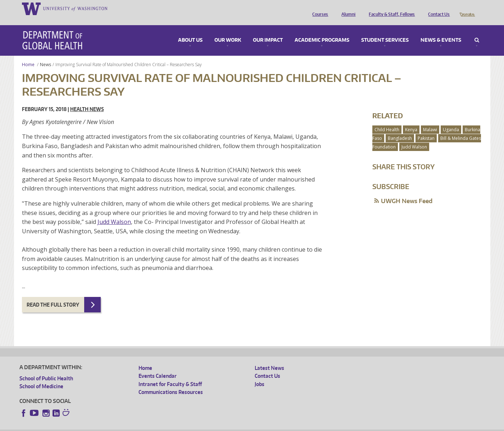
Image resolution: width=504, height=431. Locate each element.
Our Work (228, 30)
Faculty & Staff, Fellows (390, 8)
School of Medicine (41, 376)
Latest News (269, 358)
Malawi (430, 120)
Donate (467, 8)
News (46, 54)
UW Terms (144, 425)
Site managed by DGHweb (187, 425)
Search (477, 30)
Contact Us (437, 8)
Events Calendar (158, 366)
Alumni (347, 8)
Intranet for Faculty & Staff (170, 374)
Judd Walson (114, 212)
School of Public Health (46, 368)
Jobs (260, 374)
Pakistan (426, 128)
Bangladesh (400, 128)
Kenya (411, 120)
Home (28, 54)
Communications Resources (171, 382)
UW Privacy (115, 425)
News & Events (441, 30)
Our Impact (268, 30)
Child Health (387, 120)
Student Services (385, 30)
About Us (190, 30)
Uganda (451, 120)
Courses (318, 8)
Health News (87, 99)
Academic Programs (322, 30)
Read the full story (53, 295)
